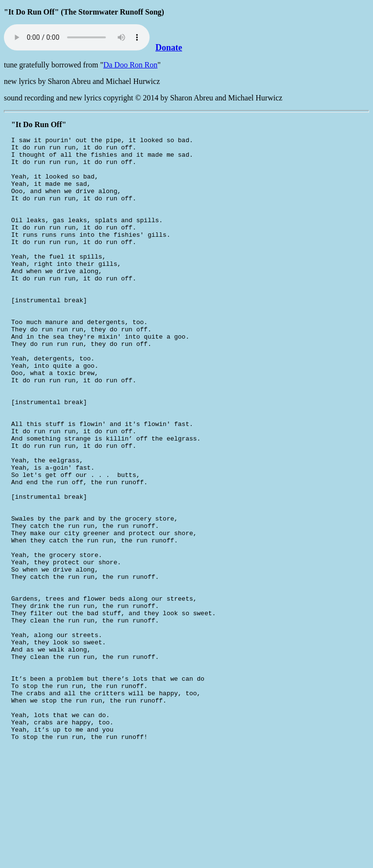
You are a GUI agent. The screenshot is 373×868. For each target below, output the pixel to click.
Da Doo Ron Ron (131, 65)
